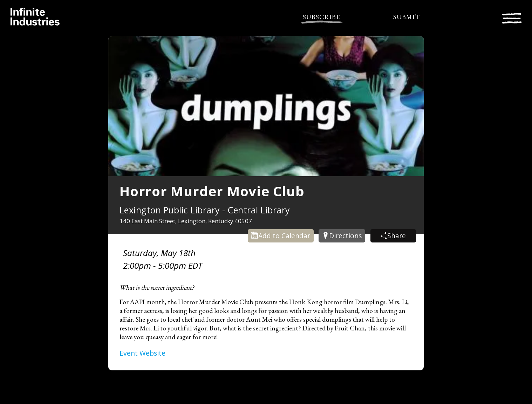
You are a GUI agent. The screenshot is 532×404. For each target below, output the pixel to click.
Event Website (142, 353)
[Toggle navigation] (512, 17)
